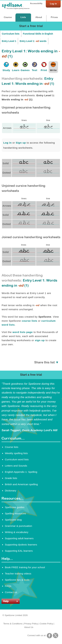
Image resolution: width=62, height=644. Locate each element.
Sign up (21, 143)
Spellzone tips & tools (17, 580)
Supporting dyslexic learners (21, 545)
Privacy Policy (31, 624)
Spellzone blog (13, 520)
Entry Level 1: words (33, 41)
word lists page (22, 332)
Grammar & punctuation (18, 526)
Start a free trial (31, 26)
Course (8, 17)
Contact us (11, 592)
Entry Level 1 (9, 41)
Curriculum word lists (17, 459)
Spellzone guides (15, 507)
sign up (40, 340)
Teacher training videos (18, 574)
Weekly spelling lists (16, 453)
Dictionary (10, 491)
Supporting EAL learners (19, 551)
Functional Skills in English (38, 34)
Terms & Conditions (13, 624)
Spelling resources (15, 513)
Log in (7, 143)
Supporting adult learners (19, 538)
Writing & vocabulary (17, 532)
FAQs (8, 586)
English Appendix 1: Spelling (21, 472)
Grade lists (11, 478)
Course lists (11, 447)
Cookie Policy (46, 624)
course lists (29, 321)
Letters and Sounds (16, 466)
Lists (23, 17)
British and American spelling (21, 484)
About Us (29, 627)
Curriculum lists (11, 34)
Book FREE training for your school (25, 567)
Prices (54, 17)
